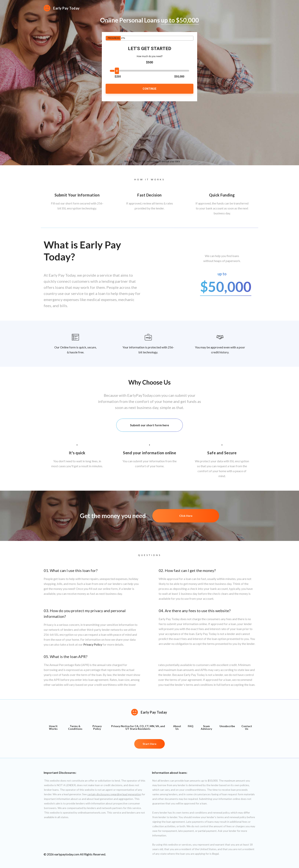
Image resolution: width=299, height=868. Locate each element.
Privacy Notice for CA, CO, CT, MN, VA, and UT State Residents (138, 727)
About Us (177, 727)
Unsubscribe (227, 726)
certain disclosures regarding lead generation (114, 794)
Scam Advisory (206, 727)
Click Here (186, 516)
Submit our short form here (149, 425)
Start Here (149, 744)
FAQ (191, 726)
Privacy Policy (93, 644)
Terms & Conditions (75, 727)
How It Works (53, 727)
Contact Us (247, 727)
